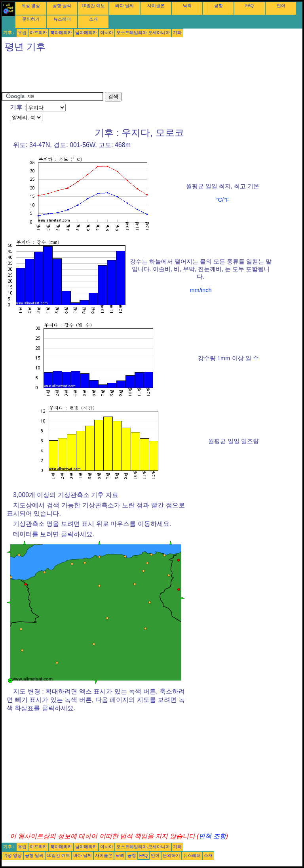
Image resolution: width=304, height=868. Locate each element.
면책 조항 (212, 836)
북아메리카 (61, 33)
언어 (281, 6)
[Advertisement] (146, 74)
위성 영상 (31, 6)
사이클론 (156, 6)
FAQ (250, 6)
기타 (177, 33)
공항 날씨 (62, 6)
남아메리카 (86, 33)
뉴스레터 (62, 19)
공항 (218, 6)
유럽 (22, 33)
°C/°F (223, 200)
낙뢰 (187, 6)
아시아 (107, 33)
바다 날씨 (124, 6)
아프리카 (38, 33)
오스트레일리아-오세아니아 (143, 33)
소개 (93, 19)
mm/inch (200, 290)
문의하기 (31, 19)
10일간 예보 (93, 6)
